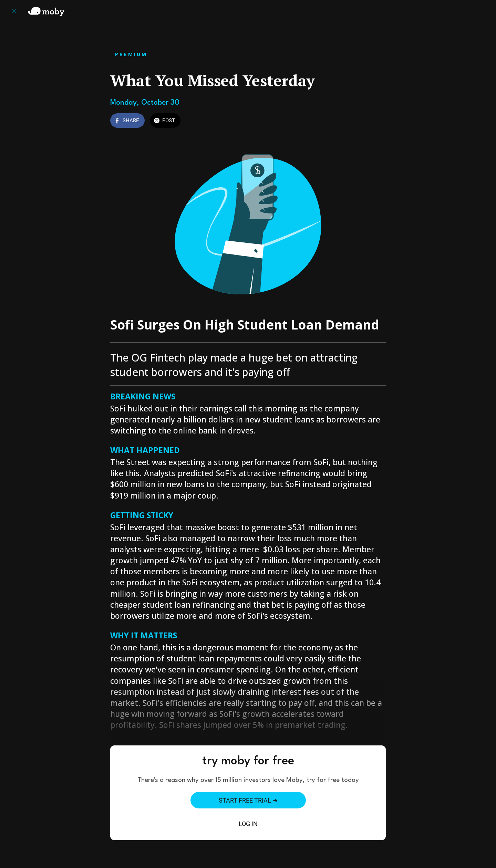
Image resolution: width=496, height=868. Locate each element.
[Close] (14, 11)
